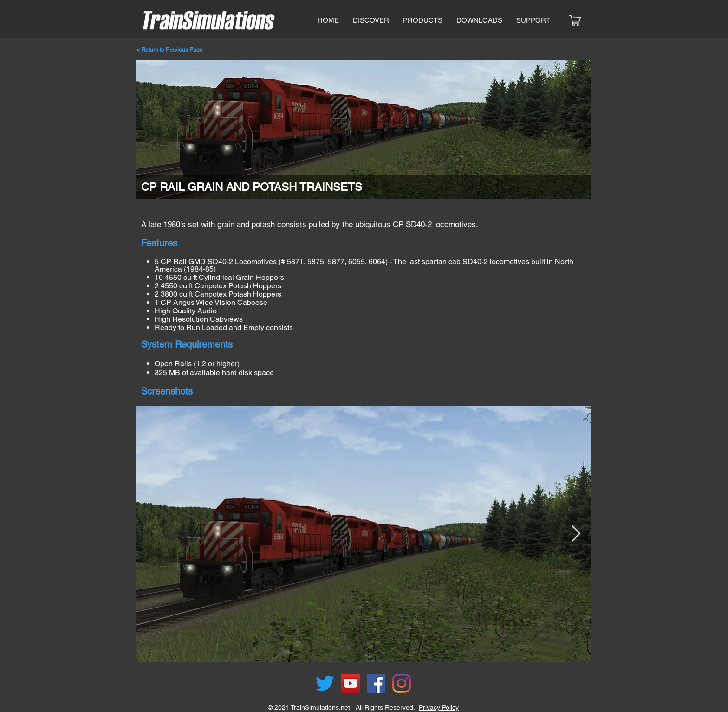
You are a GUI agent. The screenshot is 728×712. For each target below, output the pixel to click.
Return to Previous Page (172, 50)
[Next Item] (576, 534)
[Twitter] (325, 683)
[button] (423, 20)
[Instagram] (402, 683)
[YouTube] (351, 683)
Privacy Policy (439, 707)
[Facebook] (376, 683)
